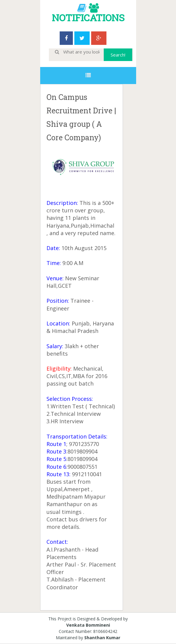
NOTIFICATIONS (88, 17)
